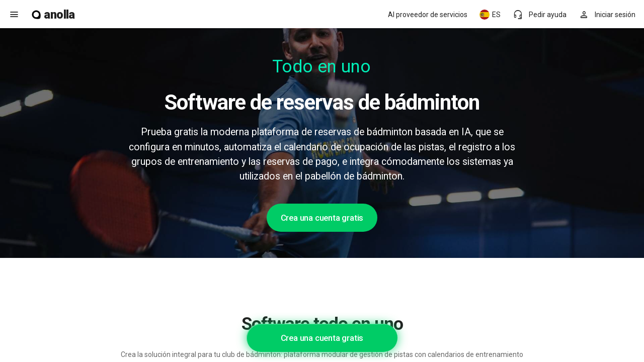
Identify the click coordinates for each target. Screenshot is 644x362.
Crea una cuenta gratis (322, 218)
